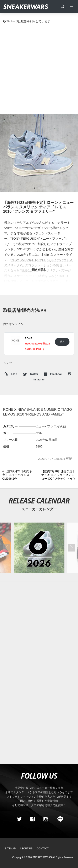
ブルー (40, 433)
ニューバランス (46, 426)
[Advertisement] (39, 68)
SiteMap (10, 849)
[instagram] (46, 819)
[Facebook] (32, 819)
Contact (43, 849)
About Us (26, 849)
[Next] (59, 475)
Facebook (53, 374)
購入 (62, 342)
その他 (62, 426)
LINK (13, 374)
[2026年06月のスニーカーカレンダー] (39, 548)
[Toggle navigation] (71, 7)
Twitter (31, 374)
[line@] (59, 819)
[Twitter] (19, 819)
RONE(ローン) (28, 249)
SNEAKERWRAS (42, 857)
